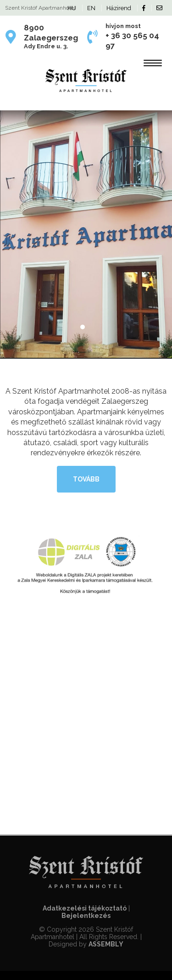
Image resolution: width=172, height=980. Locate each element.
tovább (86, 479)
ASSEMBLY (106, 944)
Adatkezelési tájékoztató (85, 908)
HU (72, 8)
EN (91, 8)
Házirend (119, 8)
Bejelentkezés (86, 916)
